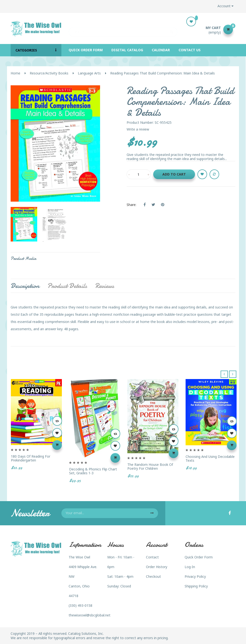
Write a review (138, 129)
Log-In (190, 567)
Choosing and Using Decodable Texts (210, 458)
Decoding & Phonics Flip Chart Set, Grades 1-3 (93, 471)
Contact (152, 557)
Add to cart (174, 174)
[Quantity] (139, 174)
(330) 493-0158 (80, 605)
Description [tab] (25, 286)
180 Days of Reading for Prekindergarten (31, 458)
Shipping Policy (196, 586)
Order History (157, 567)
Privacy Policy (195, 576)
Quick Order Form (199, 557)
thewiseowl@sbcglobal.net (90, 615)
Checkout (153, 576)
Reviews (105, 286)
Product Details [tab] (67, 286)
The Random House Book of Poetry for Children (150, 466)
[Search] (123, 29)
